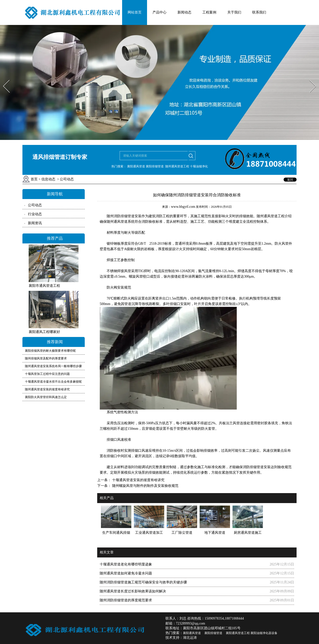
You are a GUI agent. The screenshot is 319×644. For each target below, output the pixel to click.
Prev (3, 78)
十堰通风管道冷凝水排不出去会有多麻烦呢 (53, 382)
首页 (34, 179)
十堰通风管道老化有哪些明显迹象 (126, 564)
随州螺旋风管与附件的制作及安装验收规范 (145, 486)
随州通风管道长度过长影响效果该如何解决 (133, 591)
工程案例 (209, 12)
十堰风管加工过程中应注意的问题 (47, 374)
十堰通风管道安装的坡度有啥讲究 (138, 480)
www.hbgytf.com (183, 207)
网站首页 (135, 12)
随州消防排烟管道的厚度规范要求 (126, 600)
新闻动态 (184, 12)
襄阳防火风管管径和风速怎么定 (46, 397)
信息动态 (48, 179)
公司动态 (35, 205)
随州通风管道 (117, 222)
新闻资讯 (35, 223)
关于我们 (234, 12)
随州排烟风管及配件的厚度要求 (46, 358)
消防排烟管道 (121, 216)
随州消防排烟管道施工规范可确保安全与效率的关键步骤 (143, 582)
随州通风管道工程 (271, 216)
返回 (290, 180)
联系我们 (259, 12)
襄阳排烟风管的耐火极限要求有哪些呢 (50, 351)
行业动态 (35, 214)
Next (310, 78)
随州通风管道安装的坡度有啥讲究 (47, 389)
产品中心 (159, 12)
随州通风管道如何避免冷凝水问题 (126, 573)
